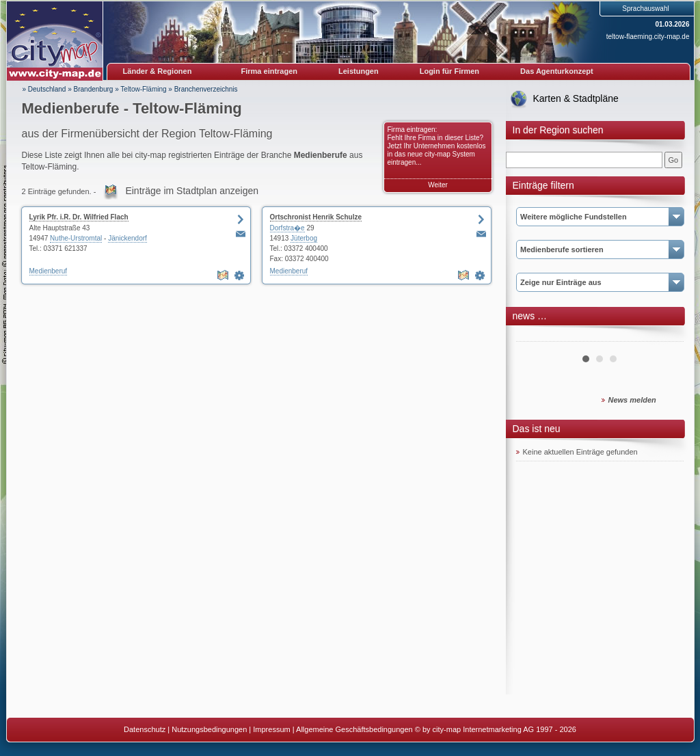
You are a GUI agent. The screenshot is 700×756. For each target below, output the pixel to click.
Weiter (438, 185)
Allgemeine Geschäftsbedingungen (354, 729)
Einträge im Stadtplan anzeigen (192, 191)
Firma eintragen (270, 71)
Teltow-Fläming (143, 89)
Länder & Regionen (158, 71)
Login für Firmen (449, 71)
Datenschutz (145, 729)
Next (666, 336)
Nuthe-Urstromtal (76, 238)
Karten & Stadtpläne (576, 98)
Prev (534, 336)
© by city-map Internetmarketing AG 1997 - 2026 (496, 729)
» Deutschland (44, 89)
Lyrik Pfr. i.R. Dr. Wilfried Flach (79, 217)
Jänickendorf (127, 238)
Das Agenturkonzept (557, 71)
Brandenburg (94, 89)
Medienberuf (49, 271)
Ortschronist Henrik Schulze (316, 217)
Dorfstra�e (287, 228)
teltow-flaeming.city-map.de (648, 37)
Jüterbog (304, 238)
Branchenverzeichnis (206, 89)
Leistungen (359, 71)
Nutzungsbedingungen (209, 729)
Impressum (271, 729)
